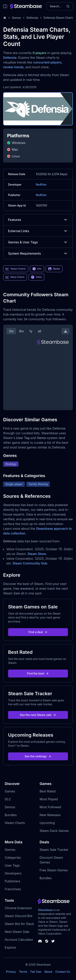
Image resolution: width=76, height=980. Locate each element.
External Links (38, 231)
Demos (10, 807)
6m (21, 331)
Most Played (49, 799)
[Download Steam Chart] (66, 331)
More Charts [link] (15, 277)
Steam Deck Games (54, 831)
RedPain (41, 185)
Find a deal (38, 632)
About (48, 972)
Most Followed (50, 807)
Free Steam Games (54, 870)
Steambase (45, 910)
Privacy (11, 972)
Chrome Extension (18, 908)
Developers (13, 873)
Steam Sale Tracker (54, 850)
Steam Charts (15, 823)
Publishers (13, 881)
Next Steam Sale (17, 932)
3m (11, 331)
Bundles (11, 815)
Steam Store (37, 554)
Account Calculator (19, 940)
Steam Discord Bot (19, 916)
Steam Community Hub (30, 563)
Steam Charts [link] (16, 269)
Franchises (13, 889)
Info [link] (37, 269)
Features (38, 220)
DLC (8, 799)
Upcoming (47, 823)
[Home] (5, 18)
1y (31, 331)
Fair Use (36, 972)
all (39, 331)
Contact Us (63, 972)
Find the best (38, 673)
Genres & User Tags (38, 242)
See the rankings (38, 756)
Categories (13, 858)
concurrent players (47, 62)
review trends (13, 67)
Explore (10, 947)
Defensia (32, 18)
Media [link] (54, 269)
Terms (23, 972)
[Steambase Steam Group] (47, 941)
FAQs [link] (36, 277)
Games (16, 18)
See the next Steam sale (38, 715)
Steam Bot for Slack (19, 924)
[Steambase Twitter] (53, 941)
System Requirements (38, 253)
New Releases (50, 815)
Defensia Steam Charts (59, 18)
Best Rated (48, 791)
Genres (10, 850)
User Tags (12, 865)
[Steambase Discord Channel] (40, 941)
